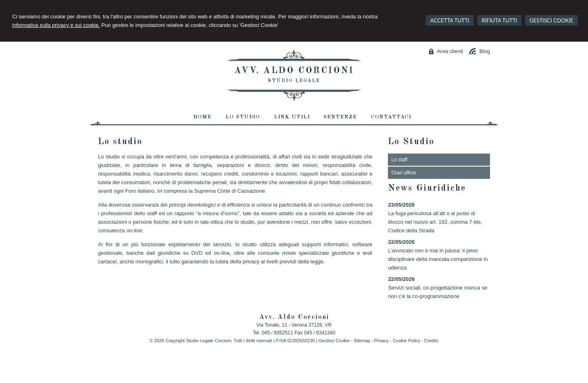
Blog (485, 51)
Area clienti (450, 51)
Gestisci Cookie (334, 341)
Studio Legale (294, 81)
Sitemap (362, 341)
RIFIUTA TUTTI (500, 20)
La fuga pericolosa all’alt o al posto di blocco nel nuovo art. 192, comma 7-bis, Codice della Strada (435, 222)
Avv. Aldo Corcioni (294, 71)
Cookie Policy (406, 341)
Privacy (381, 341)
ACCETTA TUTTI (450, 20)
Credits (431, 341)
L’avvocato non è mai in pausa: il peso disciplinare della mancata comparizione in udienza (438, 259)
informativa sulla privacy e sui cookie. (56, 25)
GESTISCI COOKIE (551, 20)
